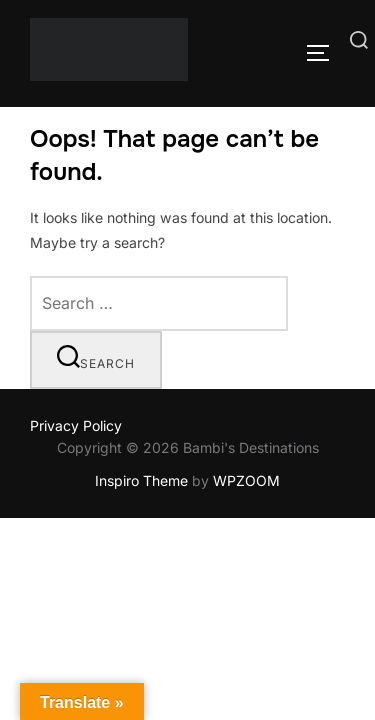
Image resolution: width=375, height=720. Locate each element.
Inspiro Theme (141, 480)
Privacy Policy (76, 425)
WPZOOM (246, 480)
